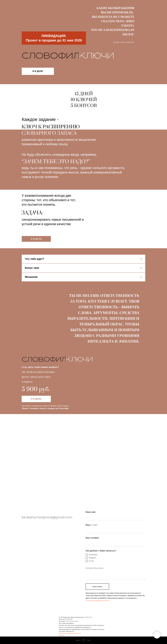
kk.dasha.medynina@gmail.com (47, 517)
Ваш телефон (92, 538)
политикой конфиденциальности (98, 601)
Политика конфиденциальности (70, 633)
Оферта (62, 635)
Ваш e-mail (91, 525)
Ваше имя (91, 512)
